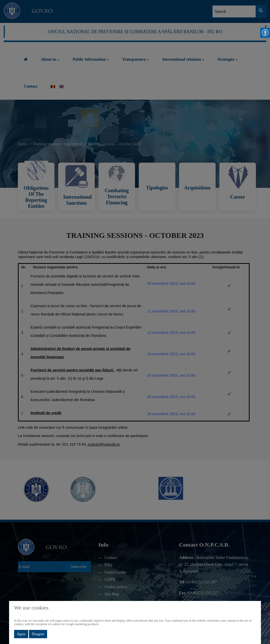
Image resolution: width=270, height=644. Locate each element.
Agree (21, 634)
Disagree (38, 634)
